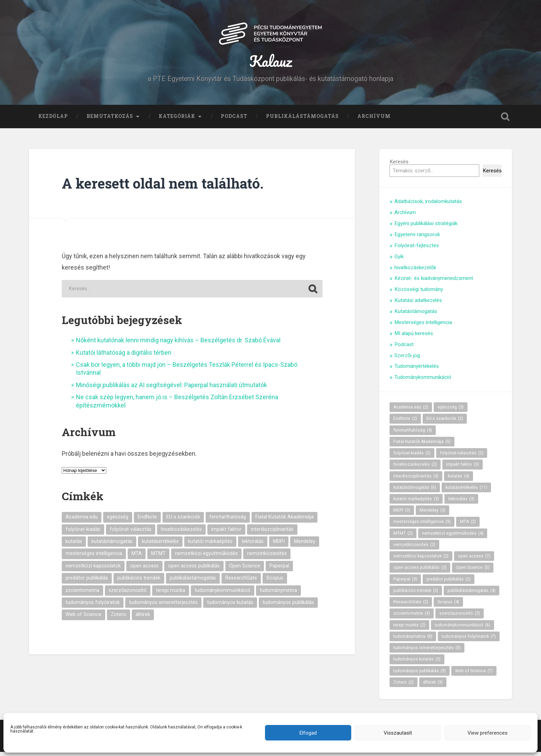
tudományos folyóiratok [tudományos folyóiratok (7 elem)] (93, 607)
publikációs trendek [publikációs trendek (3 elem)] (139, 582)
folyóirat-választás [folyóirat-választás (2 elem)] (131, 533)
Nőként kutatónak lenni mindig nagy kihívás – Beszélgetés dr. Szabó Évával (178, 345)
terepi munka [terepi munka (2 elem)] (171, 594)
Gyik (399, 261)
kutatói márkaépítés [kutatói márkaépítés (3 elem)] (210, 546)
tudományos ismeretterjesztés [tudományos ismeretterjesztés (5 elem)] (163, 607)
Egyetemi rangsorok (417, 239)
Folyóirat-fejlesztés (417, 250)
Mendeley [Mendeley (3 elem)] (305, 546)
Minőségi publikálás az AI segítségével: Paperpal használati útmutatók (171, 389)
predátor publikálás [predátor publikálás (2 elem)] (87, 582)
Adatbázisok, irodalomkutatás (428, 206)
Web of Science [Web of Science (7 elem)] (83, 619)
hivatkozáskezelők (415, 272)
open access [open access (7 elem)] (144, 570)
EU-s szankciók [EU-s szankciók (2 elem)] (183, 521)
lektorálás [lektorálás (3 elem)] (253, 546)
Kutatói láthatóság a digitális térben (124, 357)
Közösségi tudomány (419, 294)
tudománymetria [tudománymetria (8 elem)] (278, 594)
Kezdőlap (53, 120)
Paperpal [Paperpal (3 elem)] (279, 570)
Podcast (234, 120)
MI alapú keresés (414, 337)
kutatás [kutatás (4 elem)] (74, 546)
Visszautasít (398, 733)
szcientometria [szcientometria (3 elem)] (82, 594)
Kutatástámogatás (416, 315)
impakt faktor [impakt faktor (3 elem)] (226, 533)
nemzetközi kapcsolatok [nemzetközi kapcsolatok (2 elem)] (93, 570)
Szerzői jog (407, 360)
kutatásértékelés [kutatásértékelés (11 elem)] (160, 546)
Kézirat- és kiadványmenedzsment (434, 283)
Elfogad (308, 733)
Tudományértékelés (417, 371)
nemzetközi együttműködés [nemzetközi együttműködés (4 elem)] (206, 558)
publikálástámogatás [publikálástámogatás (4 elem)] (193, 582)
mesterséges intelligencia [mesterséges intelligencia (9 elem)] (94, 558)
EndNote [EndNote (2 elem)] (147, 521)
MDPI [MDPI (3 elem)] (279, 546)
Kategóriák (177, 120)
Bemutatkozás (110, 120)
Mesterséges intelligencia (423, 326)
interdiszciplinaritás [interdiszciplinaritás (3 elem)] (272, 533)
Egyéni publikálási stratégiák (426, 228)
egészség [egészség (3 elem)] (118, 521)
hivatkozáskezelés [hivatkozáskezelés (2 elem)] (181, 533)
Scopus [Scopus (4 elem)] (275, 582)
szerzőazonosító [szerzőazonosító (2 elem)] (128, 594)
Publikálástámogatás (302, 120)
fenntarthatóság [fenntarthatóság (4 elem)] (228, 521)
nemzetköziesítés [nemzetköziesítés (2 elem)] (267, 558)
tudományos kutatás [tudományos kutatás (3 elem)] (230, 607)
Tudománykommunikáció (423, 382)
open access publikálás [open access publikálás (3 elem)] (194, 570)
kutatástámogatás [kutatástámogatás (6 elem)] (112, 546)
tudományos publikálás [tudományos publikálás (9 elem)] (288, 607)
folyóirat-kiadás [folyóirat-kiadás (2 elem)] (83, 533)
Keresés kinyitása (505, 121)
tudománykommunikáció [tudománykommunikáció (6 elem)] (223, 594)
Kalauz (271, 63)
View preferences (488, 733)
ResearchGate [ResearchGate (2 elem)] (241, 582)
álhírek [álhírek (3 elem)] (143, 619)
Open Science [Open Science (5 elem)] (245, 570)
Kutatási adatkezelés (418, 304)
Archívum (374, 120)
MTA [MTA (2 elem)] (137, 558)
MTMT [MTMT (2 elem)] (158, 558)
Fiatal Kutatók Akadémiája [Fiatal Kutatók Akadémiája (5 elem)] (284, 521)
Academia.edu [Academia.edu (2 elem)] (82, 521)
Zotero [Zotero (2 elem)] (119, 619)
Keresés (399, 166)
